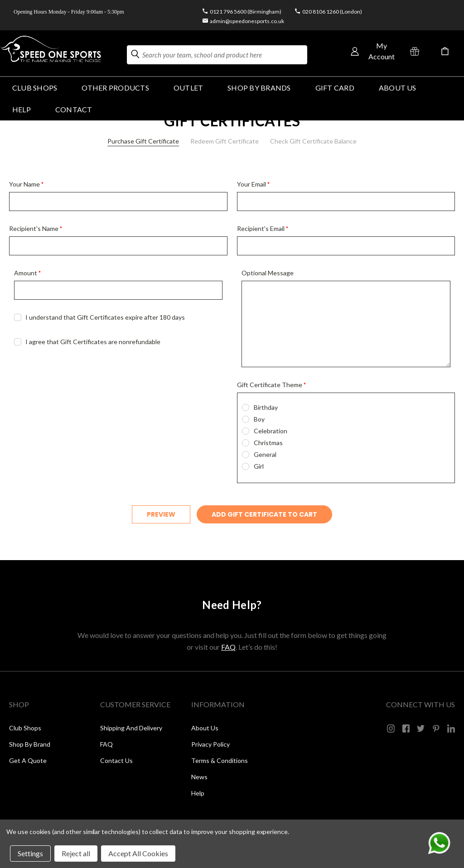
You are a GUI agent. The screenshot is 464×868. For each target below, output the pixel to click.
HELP (22, 109)
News (199, 777)
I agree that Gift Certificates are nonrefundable (93, 342)
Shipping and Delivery (131, 728)
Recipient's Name (36, 228)
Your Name (26, 184)
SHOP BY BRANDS (259, 88)
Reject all (76, 853)
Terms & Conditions (220, 760)
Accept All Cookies (138, 853)
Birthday (266, 407)
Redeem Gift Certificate (225, 141)
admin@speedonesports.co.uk (247, 21)
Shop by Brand (30, 744)
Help (198, 793)
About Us (398, 88)
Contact (74, 109)
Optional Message (268, 273)
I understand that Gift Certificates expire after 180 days (105, 317)
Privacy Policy (210, 744)
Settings (30, 853)
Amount (27, 273)
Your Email (253, 184)
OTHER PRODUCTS (115, 88)
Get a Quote (28, 760)
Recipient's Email (263, 228)
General (265, 454)
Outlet (188, 88)
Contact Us (116, 760)
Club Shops (35, 88)
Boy (259, 419)
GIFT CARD (335, 88)
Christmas (268, 443)
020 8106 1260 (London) (332, 12)
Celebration (271, 431)
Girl (259, 466)
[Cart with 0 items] (445, 51)
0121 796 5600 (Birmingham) (246, 12)
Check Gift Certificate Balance (313, 141)
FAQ (228, 647)
